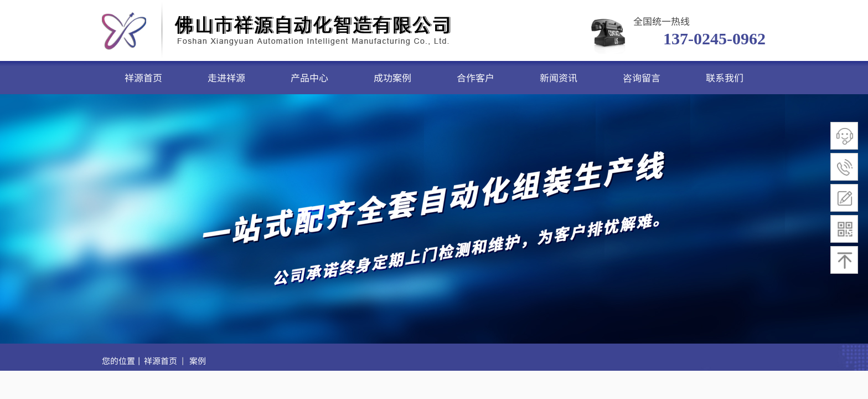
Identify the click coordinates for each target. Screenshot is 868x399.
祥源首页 (143, 77)
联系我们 (725, 77)
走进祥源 (226, 77)
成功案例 (392, 77)
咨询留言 (642, 77)
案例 (198, 360)
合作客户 (476, 77)
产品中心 (309, 77)
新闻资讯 (559, 77)
